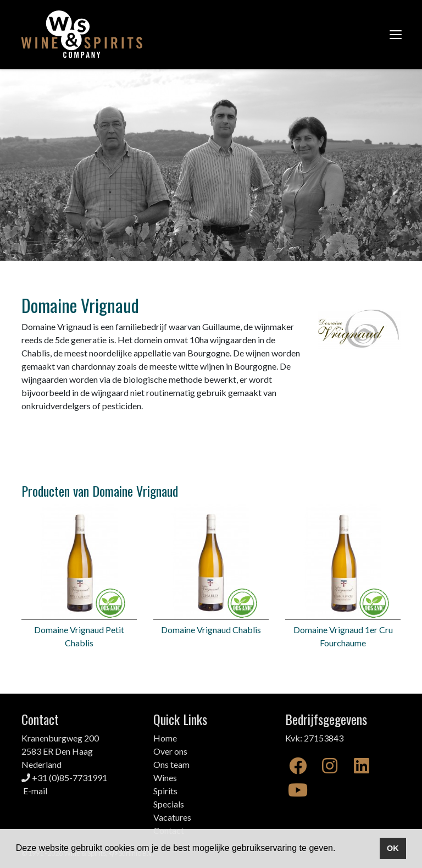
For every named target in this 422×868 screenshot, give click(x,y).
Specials (169, 804)
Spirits (165, 791)
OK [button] (393, 848)
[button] (340, 849)
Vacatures (172, 817)
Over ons (170, 751)
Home (165, 738)
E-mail (35, 791)
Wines (165, 778)
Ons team (171, 764)
